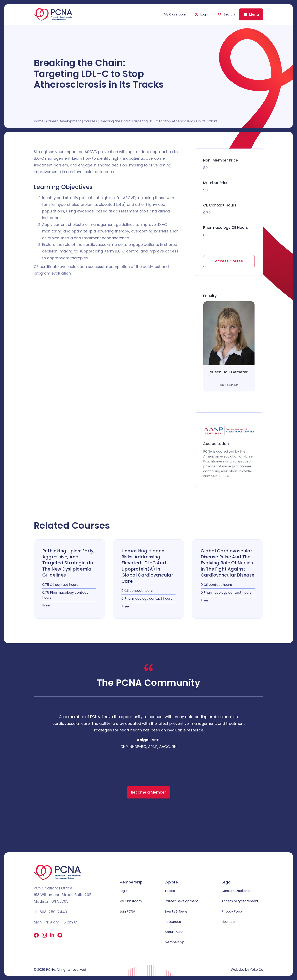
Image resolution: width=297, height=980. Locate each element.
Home (39, 121)
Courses (90, 121)
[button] (226, 14)
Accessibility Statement (240, 901)
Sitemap (228, 922)
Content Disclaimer (237, 891)
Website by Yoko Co (247, 970)
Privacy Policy (232, 911)
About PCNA (174, 932)
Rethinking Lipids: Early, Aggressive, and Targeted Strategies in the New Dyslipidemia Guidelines (68, 563)
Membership (174, 942)
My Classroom (175, 14)
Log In (205, 14)
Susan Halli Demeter (229, 372)
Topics (170, 891)
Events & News (176, 911)
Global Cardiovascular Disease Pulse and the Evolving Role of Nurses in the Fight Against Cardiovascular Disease (228, 563)
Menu (254, 14)
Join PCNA (127, 911)
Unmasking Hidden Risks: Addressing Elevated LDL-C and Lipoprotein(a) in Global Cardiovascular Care (147, 566)
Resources (173, 922)
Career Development (64, 121)
